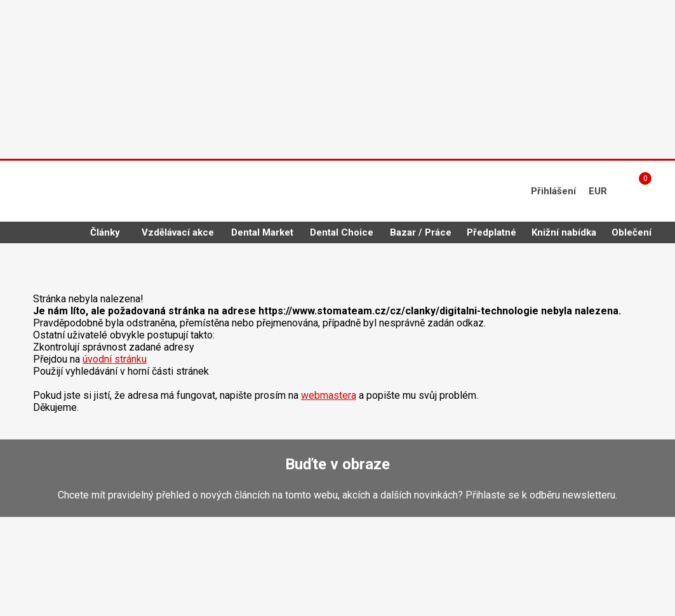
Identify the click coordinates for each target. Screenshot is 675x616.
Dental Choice (342, 232)
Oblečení (632, 232)
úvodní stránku (115, 359)
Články (105, 232)
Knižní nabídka (564, 232)
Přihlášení (553, 191)
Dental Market (262, 232)
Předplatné (491, 232)
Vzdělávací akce (178, 232)
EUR (598, 191)
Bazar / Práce (421, 232)
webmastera (329, 395)
